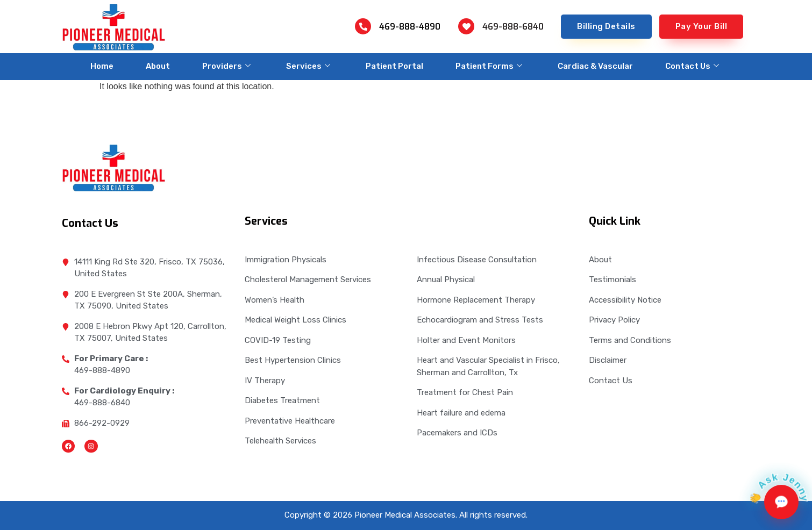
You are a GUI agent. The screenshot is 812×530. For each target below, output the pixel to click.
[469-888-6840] (466, 26)
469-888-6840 (513, 27)
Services (308, 66)
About (158, 66)
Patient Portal (394, 66)
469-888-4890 (410, 27)
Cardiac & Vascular (595, 66)
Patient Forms (489, 66)
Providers (226, 66)
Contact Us (692, 66)
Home (102, 66)
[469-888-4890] (363, 26)
